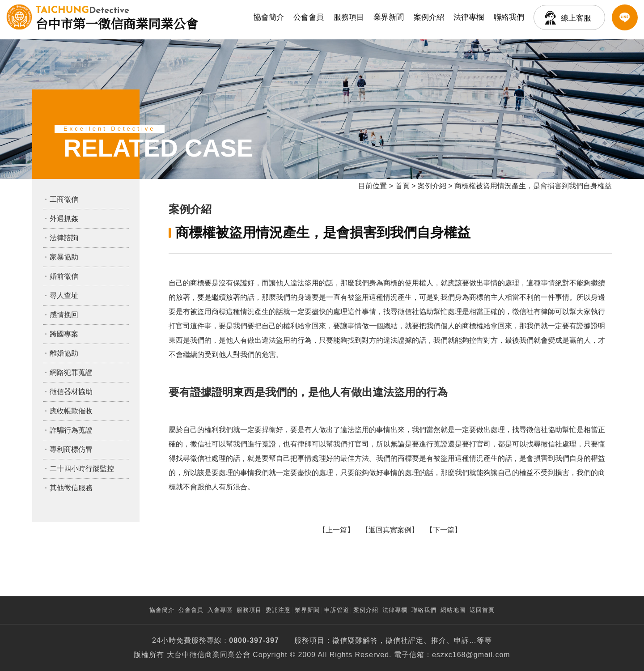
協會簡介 (269, 17)
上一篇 (336, 530)
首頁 (402, 186)
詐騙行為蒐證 (71, 430)
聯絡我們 (509, 17)
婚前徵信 (64, 276)
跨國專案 (64, 334)
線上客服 (576, 18)
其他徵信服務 (71, 488)
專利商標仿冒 (71, 449)
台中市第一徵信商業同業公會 (117, 17)
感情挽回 (64, 315)
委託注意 (278, 610)
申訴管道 (337, 610)
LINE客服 (625, 17)
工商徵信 (64, 199)
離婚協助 (64, 353)
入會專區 (220, 610)
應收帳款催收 (71, 411)
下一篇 (444, 530)
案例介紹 (429, 17)
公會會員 (309, 17)
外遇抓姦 (64, 219)
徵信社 (397, 640)
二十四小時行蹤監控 (82, 469)
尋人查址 (64, 295)
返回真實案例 (390, 530)
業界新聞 (389, 17)
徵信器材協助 (71, 392)
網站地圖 (453, 610)
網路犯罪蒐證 (71, 372)
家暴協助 (64, 257)
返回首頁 (482, 610)
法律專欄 (469, 17)
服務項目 (349, 17)
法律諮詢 (64, 238)
